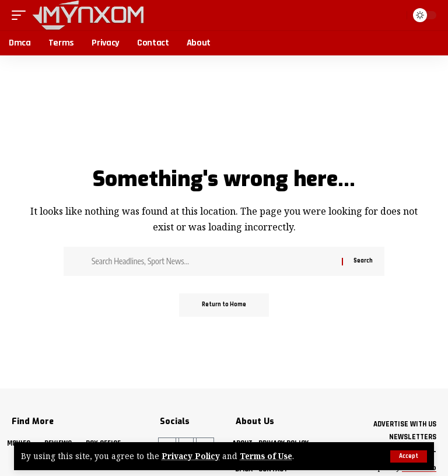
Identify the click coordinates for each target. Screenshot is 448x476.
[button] (409, 456)
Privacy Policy (191, 456)
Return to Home (224, 305)
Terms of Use (267, 456)
